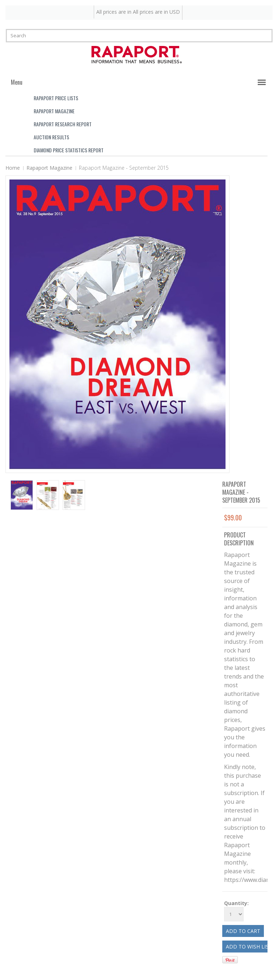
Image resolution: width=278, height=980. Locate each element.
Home (13, 168)
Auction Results (51, 137)
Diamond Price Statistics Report (69, 150)
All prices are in (156, 12)
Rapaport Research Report (63, 124)
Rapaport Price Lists (56, 98)
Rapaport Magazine (54, 111)
